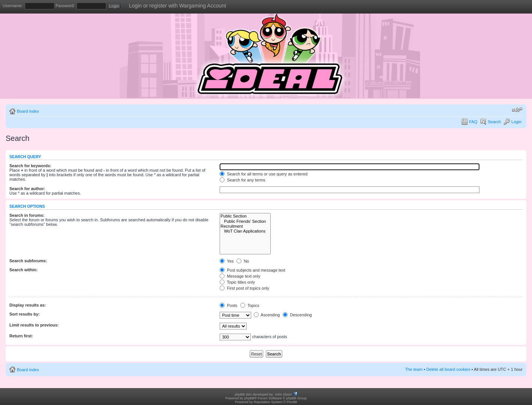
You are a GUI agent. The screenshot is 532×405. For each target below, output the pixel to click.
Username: (13, 6)
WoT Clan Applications (245, 231)
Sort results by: (25, 314)
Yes (227, 261)
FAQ (473, 122)
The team (414, 369)
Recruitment (245, 226)
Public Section (245, 216)
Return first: (21, 336)
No (243, 261)
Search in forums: (27, 215)
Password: (65, 6)
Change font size (517, 110)
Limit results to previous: (34, 325)
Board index (28, 111)
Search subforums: (28, 261)
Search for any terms (242, 180)
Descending (297, 315)
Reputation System (268, 402)
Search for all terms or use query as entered (264, 174)
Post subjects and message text (252, 270)
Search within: (23, 270)
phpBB (249, 398)
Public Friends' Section (245, 221)
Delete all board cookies (448, 369)
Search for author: (27, 189)
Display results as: (28, 305)
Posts (228, 305)
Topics (250, 305)
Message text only (240, 276)
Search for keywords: (30, 166)
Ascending (267, 315)
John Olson (283, 394)
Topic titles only (237, 282)
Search (494, 122)
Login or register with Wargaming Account (177, 6)
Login (516, 122)
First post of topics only (244, 288)
